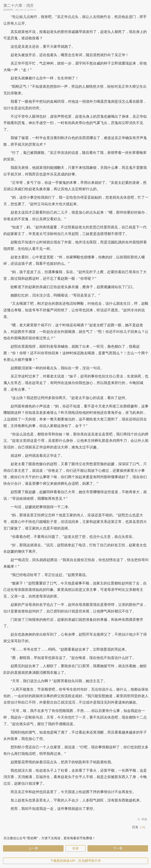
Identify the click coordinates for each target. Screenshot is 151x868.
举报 (142, 819)
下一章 (118, 848)
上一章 (33, 848)
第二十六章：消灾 (19, 5)
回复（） (140, 827)
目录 (75, 848)
